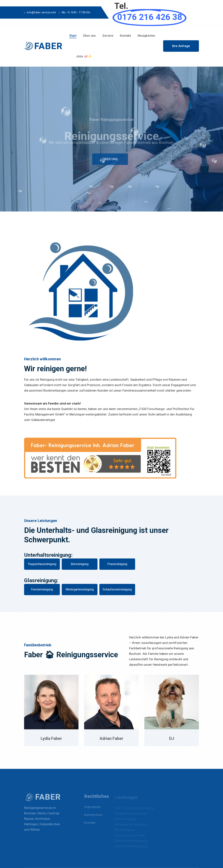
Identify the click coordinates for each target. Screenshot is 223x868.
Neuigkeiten (146, 36)
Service (108, 36)
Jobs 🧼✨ (84, 56)
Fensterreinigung (42, 590)
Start (73, 36)
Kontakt (125, 36)
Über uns (89, 36)
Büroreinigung (80, 564)
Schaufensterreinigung (117, 590)
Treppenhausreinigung (42, 564)
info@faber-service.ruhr (41, 13)
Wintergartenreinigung (80, 590)
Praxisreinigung (117, 564)
